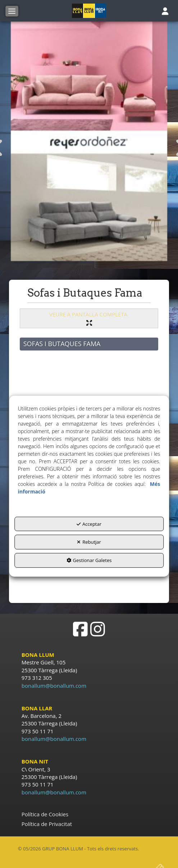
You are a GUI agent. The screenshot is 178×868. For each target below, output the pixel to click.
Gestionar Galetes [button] (89, 560)
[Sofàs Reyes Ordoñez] (89, 141)
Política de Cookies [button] (45, 814)
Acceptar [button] (89, 524)
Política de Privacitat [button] (47, 824)
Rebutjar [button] (89, 542)
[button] (89, 11)
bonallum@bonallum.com (54, 686)
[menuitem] (89, 814)
